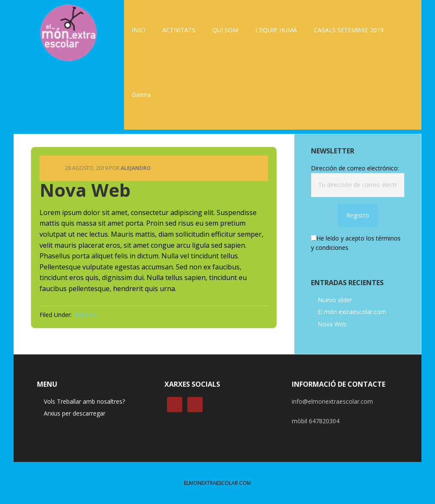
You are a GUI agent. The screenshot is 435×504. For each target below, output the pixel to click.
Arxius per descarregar (75, 413)
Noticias (85, 315)
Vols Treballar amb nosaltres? (84, 401)
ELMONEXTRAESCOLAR (69, 32)
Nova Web (332, 324)
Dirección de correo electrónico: (355, 168)
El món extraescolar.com (352, 312)
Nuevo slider (335, 300)
